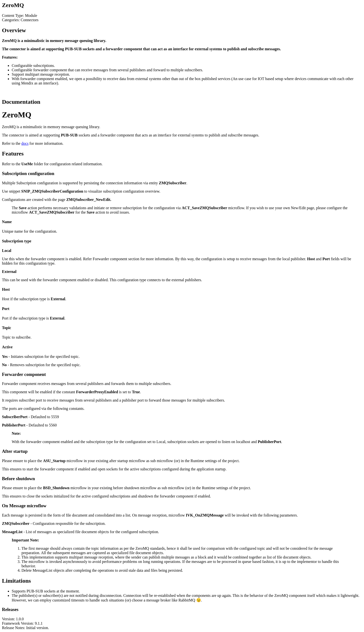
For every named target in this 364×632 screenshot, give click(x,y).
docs (25, 143)
